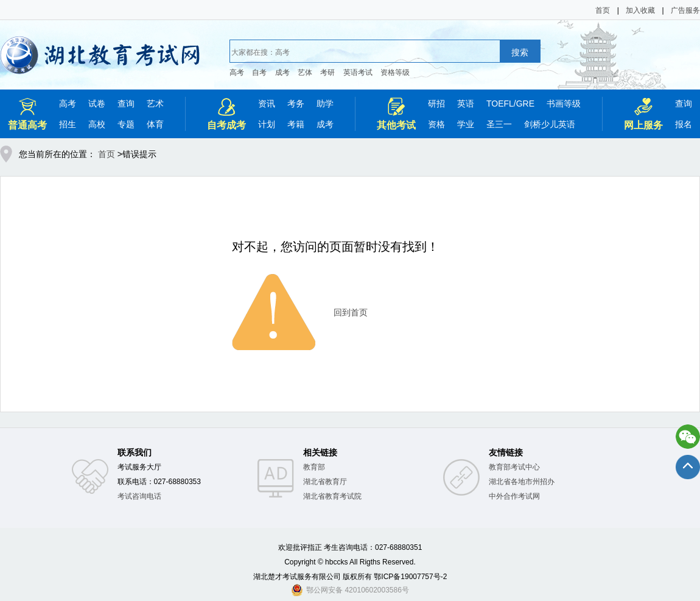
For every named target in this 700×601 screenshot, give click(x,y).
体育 (155, 124)
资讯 (267, 104)
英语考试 (358, 72)
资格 (436, 124)
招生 (68, 124)
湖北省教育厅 (325, 482)
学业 (466, 124)
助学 (325, 104)
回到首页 (351, 312)
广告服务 (685, 10)
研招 (436, 104)
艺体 (305, 72)
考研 (327, 72)
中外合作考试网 (514, 496)
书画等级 (564, 104)
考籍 (296, 124)
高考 (237, 72)
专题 (126, 124)
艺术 (155, 104)
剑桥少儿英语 (550, 124)
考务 (296, 104)
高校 (97, 124)
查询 (126, 104)
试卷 (97, 104)
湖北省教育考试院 (332, 496)
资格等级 (395, 72)
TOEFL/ (501, 104)
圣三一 (499, 124)
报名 (684, 124)
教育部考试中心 (514, 467)
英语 (466, 104)
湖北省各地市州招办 (522, 482)
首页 (603, 10)
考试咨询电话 (139, 496)
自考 (259, 72)
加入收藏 (640, 10)
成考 (282, 72)
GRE (525, 104)
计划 (267, 124)
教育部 (314, 467)
